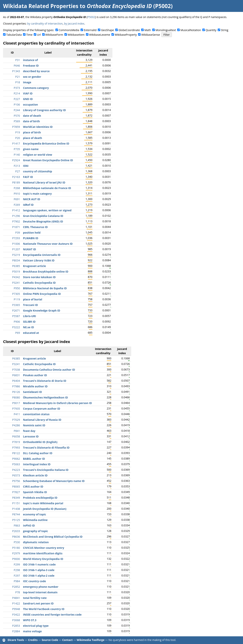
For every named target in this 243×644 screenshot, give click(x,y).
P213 (17, 166)
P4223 (16, 470)
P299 (17, 564)
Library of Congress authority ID (44, 110)
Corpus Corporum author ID (42, 409)
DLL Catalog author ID (38, 453)
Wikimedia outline (35, 520)
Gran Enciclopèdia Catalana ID (43, 216)
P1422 (16, 603)
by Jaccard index (74, 24)
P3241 (16, 283)
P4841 (16, 598)
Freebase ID (31, 66)
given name (31, 149)
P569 (17, 121)
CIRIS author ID (33, 487)
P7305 (16, 294)
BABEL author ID (34, 459)
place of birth (32, 132)
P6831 (16, 375)
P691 (17, 199)
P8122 (16, 453)
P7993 (16, 448)
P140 (17, 155)
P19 (18, 132)
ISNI (26, 166)
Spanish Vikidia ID (35, 492)
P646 (17, 66)
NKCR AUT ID (32, 199)
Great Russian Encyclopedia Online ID (48, 160)
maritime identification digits (43, 553)
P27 (18, 171)
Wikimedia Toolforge (91, 640)
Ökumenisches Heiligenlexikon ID (45, 397)
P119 (17, 299)
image (27, 82)
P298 (17, 570)
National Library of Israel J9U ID (44, 182)
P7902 (16, 221)
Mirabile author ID (35, 386)
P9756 (16, 481)
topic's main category (37, 194)
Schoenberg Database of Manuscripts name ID (54, 481)
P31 (18, 60)
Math (148, 30)
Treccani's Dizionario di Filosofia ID (46, 448)
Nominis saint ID (34, 425)
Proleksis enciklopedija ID (40, 498)
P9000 (16, 559)
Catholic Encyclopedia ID (39, 283)
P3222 (16, 327)
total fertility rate (35, 598)
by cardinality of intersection (45, 24)
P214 (17, 93)
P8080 (16, 397)
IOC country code (35, 581)
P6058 (16, 436)
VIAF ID (28, 93)
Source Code (50, 640)
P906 (17, 322)
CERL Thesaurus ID (35, 227)
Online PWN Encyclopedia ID (42, 294)
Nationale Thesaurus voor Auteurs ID (48, 244)
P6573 (16, 475)
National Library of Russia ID (42, 420)
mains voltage (32, 631)
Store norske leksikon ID (39, 277)
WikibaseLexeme (100, 35)
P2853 (16, 626)
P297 (17, 576)
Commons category (36, 88)
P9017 (16, 403)
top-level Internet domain (40, 592)
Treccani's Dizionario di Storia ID (45, 381)
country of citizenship (37, 171)
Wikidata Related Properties (41, 6)
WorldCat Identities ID (38, 127)
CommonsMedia (69, 30)
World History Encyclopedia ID (43, 559)
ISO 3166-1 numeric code (39, 564)
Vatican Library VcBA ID (39, 260)
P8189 (16, 182)
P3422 (16, 615)
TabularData (14, 35)
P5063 (16, 464)
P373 (17, 88)
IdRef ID (28, 205)
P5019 (16, 272)
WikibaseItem (76, 35)
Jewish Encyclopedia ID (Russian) (45, 509)
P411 (17, 414)
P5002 (91, 17)
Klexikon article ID (35, 475)
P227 (17, 99)
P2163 (16, 177)
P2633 (16, 531)
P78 (18, 592)
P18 (18, 82)
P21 (18, 77)
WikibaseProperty (126, 35)
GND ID (28, 99)
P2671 (16, 310)
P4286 (16, 425)
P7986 (16, 386)
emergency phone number (41, 587)
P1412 (16, 210)
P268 (17, 188)
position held (32, 233)
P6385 (16, 266)
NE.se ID (28, 327)
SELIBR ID (29, 322)
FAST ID (28, 177)
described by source (36, 71)
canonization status (36, 414)
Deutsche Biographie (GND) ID (43, 221)
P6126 (16, 392)
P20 (18, 138)
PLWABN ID (31, 238)
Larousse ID (31, 436)
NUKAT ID (30, 249)
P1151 (16, 503)
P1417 (16, 143)
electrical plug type (36, 626)
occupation (30, 105)
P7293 (16, 238)
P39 (18, 233)
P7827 (16, 492)
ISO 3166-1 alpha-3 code (39, 570)
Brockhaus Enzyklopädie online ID (46, 272)
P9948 (16, 609)
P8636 (16, 537)
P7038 (16, 370)
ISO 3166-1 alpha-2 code (39, 576)
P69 (18, 333)
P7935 (16, 409)
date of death (32, 116)
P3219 (16, 255)
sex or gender (32, 77)
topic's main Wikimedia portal (43, 503)
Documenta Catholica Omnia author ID (49, 370)
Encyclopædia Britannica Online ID (46, 143)
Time (29, 35)
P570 (17, 116)
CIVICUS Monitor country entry (44, 548)
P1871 (16, 227)
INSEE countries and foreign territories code (52, 615)
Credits (33, 640)
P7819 (16, 442)
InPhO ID (29, 525)
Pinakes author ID (35, 375)
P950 (17, 288)
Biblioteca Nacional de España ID (45, 288)
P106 (17, 105)
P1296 (16, 216)
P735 (17, 149)
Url (39, 35)
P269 (17, 205)
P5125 (16, 520)
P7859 (16, 127)
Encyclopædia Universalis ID (42, 255)
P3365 (16, 305)
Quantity (211, 30)
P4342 (16, 277)
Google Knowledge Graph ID (42, 310)
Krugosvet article (34, 266)
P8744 (16, 514)
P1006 (16, 244)
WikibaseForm (54, 35)
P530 (17, 542)
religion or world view (38, 155)
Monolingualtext (166, 30)
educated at (31, 333)
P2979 (16, 553)
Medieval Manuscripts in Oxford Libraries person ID (57, 403)
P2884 (16, 631)
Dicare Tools (16, 640)
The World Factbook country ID (44, 609)
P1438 (16, 509)
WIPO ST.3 (30, 620)
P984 (17, 581)
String (225, 30)
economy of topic (35, 514)
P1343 (16, 71)
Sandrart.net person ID (38, 603)
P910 (17, 194)
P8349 (16, 498)
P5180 (16, 548)
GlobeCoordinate (129, 30)
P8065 (16, 487)
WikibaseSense (151, 35)
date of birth (31, 121)
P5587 (16, 316)
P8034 (16, 260)
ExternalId (90, 30)
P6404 (16, 381)
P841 (17, 431)
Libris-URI (30, 316)
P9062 (16, 459)
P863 (17, 525)
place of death (33, 138)
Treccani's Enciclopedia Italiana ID (46, 470)
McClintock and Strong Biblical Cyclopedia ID (53, 537)
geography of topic (35, 531)
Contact (67, 640)
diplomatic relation (36, 542)
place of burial (33, 299)
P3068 (16, 620)
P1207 (16, 249)
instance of (30, 60)
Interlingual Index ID (37, 464)
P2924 (16, 160)
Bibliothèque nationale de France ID (47, 188)
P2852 (16, 587)
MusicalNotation (191, 30)
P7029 (16, 420)
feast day (29, 431)
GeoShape (107, 30)
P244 (17, 110)
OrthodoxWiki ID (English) (40, 442)
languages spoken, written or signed (47, 210)
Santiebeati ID (33, 392)
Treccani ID (30, 305)
